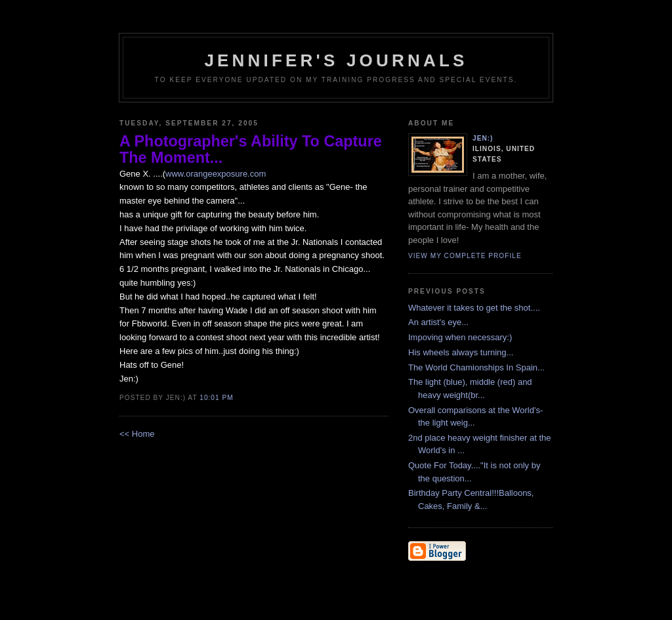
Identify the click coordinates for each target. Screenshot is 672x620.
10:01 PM (216, 398)
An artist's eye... (438, 322)
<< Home (137, 434)
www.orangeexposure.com (216, 174)
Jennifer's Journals (336, 60)
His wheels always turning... (461, 352)
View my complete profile (465, 256)
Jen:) (483, 138)
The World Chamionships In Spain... (476, 367)
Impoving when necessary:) (460, 337)
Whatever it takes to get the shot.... (474, 308)
